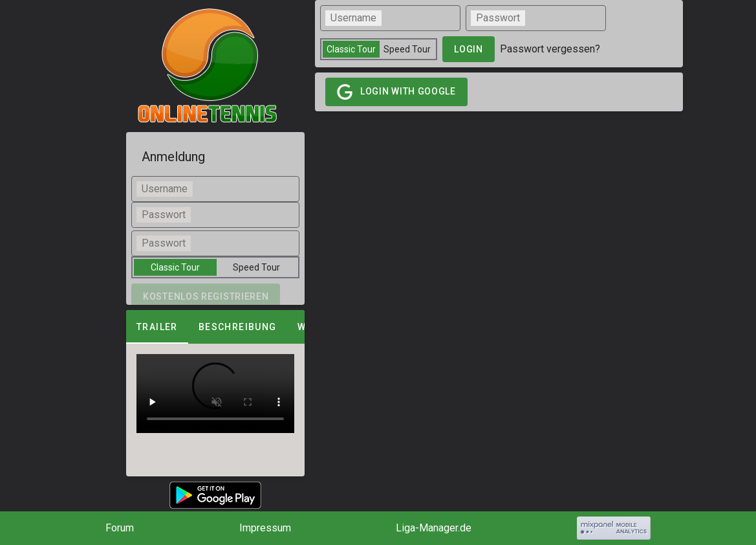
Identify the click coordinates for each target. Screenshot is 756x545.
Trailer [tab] (157, 327)
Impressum (265, 528)
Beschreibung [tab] (238, 327)
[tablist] (215, 327)
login (469, 49)
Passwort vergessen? (550, 49)
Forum (120, 528)
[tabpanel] (215, 394)
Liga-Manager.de (434, 528)
